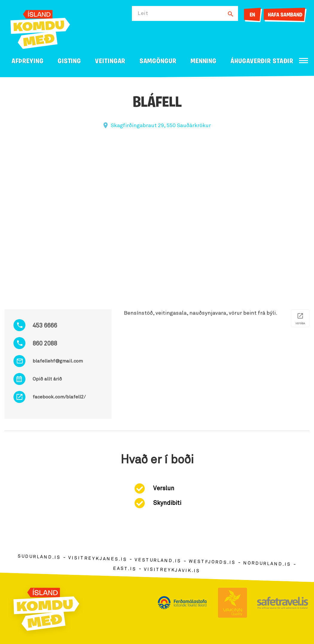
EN (252, 15)
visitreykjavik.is (172, 570)
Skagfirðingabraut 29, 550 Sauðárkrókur (161, 126)
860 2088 (45, 344)
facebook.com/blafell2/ (59, 397)
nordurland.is (267, 564)
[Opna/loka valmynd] (304, 61)
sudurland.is (39, 557)
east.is (125, 568)
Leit (143, 13)
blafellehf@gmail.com (58, 361)
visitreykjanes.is (98, 559)
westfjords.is (212, 562)
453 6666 (45, 326)
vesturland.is (158, 561)
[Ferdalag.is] (40, 28)
